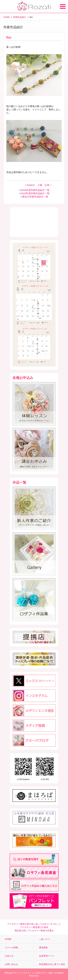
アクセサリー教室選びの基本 (34, 927)
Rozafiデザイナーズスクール (20, 973)
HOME (7, 17)
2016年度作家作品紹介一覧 (35, 190)
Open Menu (63, 6)
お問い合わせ (11, 964)
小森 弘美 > (44, 185)
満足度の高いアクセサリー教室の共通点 (34, 931)
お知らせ (9, 956)
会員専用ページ (47, 956)
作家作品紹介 (20, 17)
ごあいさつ (44, 939)
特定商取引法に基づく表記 (52, 964)
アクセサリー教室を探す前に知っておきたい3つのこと (34, 924)
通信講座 (43, 948)
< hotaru (29, 185)
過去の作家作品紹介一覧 (35, 197)
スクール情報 (11, 948)
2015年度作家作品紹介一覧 (35, 193)
